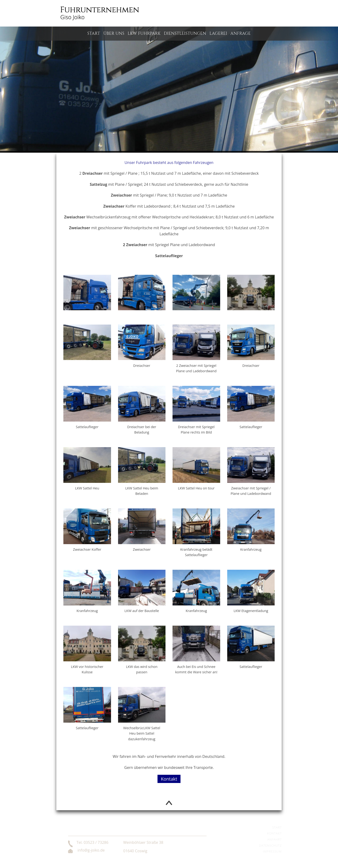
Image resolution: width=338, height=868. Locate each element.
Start (94, 34)
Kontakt (169, 779)
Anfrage (241, 34)
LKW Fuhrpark (144, 34)
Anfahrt (275, 839)
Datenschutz (270, 845)
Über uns (114, 34)
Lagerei (218, 34)
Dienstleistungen (185, 34)
